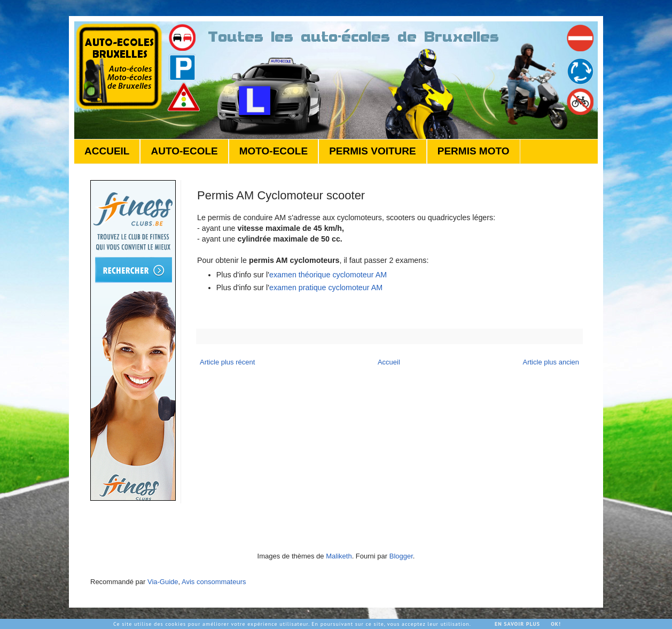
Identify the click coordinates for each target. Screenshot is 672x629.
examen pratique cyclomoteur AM (326, 288)
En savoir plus (517, 624)
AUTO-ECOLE (184, 151)
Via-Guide (163, 582)
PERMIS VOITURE (373, 151)
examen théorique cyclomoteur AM (328, 275)
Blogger (401, 556)
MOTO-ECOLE (274, 151)
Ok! (556, 624)
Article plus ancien (551, 362)
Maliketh (339, 556)
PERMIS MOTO (474, 151)
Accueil (389, 362)
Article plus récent (227, 362)
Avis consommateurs (214, 582)
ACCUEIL (107, 151)
